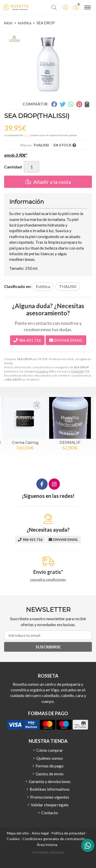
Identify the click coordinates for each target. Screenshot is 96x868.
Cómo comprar (50, 750)
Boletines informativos (50, 789)
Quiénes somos (50, 758)
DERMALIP (70, 443)
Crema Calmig (25, 443)
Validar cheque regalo (50, 805)
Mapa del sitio (18, 833)
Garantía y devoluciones (50, 781)
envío (27, 135)
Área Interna (47, 845)
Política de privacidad (68, 833)
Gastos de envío (50, 774)
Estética (43, 371)
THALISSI (77, 371)
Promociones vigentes (50, 797)
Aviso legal (40, 833)
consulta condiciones (48, 580)
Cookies (13, 839)
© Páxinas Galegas (48, 853)
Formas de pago (50, 766)
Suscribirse (48, 647)
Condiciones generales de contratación (54, 839)
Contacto (50, 813)
